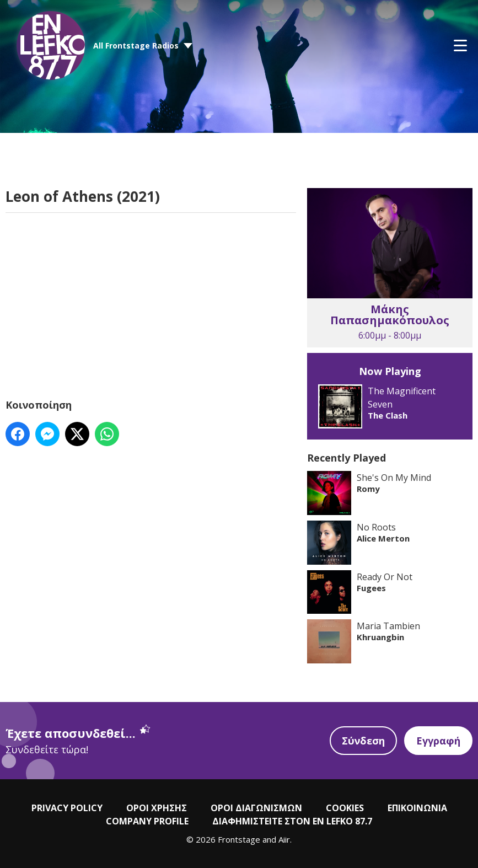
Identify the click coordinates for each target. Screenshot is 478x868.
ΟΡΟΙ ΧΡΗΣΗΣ (157, 808)
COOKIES (345, 808)
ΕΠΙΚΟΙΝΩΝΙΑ (417, 808)
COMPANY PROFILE (147, 821)
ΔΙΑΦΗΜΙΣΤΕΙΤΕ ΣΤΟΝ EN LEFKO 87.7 (292, 821)
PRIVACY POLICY (67, 808)
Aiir (284, 839)
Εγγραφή (438, 741)
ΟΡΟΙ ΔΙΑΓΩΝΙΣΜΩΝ (256, 808)
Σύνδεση (363, 741)
